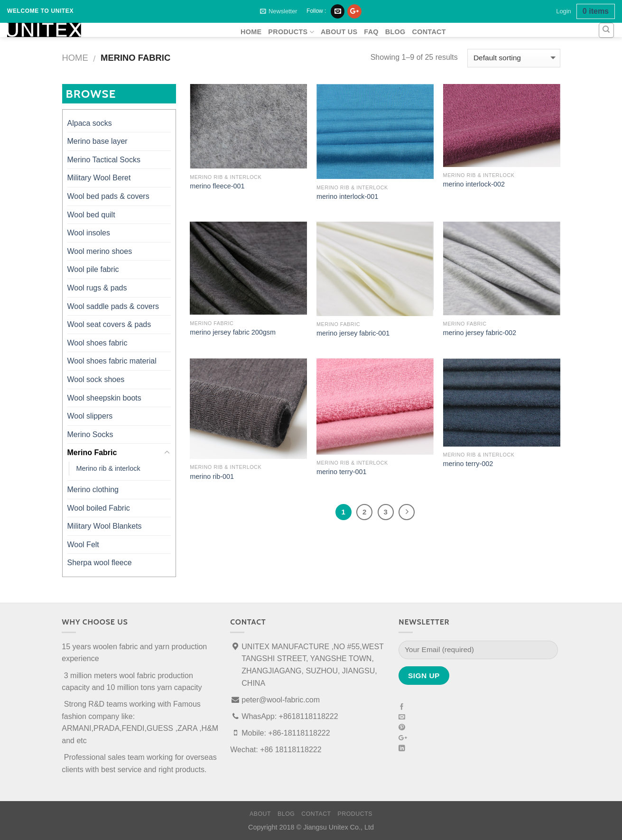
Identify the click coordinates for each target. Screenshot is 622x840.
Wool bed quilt (91, 215)
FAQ (371, 32)
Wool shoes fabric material (112, 361)
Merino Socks (90, 434)
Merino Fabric (92, 453)
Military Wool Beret (99, 178)
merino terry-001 (342, 472)
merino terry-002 (468, 464)
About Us (339, 32)
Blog (395, 32)
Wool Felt (83, 545)
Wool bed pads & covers (108, 196)
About (260, 814)
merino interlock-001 (347, 196)
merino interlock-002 (474, 184)
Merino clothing (93, 490)
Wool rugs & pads (97, 288)
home (251, 32)
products (291, 32)
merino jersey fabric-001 (353, 333)
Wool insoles (89, 233)
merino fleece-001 (217, 186)
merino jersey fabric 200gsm (233, 332)
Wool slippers (90, 416)
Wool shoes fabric (97, 343)
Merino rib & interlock (108, 468)
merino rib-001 (212, 476)
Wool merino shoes (100, 251)
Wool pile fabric (93, 269)
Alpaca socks (90, 123)
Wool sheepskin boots (104, 398)
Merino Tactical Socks (104, 160)
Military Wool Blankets (105, 526)
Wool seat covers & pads (109, 324)
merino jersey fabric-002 (480, 333)
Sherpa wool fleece (100, 563)
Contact (429, 32)
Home (75, 58)
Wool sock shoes (96, 379)
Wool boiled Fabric (99, 508)
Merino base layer (97, 141)
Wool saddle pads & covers (113, 306)
